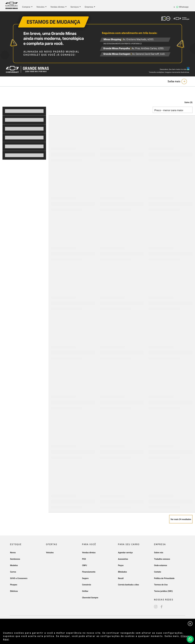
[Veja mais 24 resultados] (181, 519)
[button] (186, 102)
